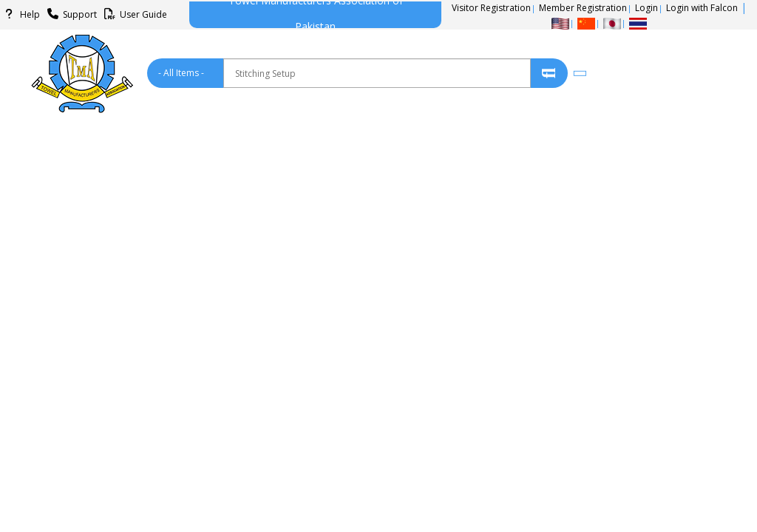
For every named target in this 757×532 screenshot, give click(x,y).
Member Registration (583, 8)
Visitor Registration (491, 8)
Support (70, 14)
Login (646, 8)
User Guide (133, 14)
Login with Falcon (702, 8)
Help (20, 14)
